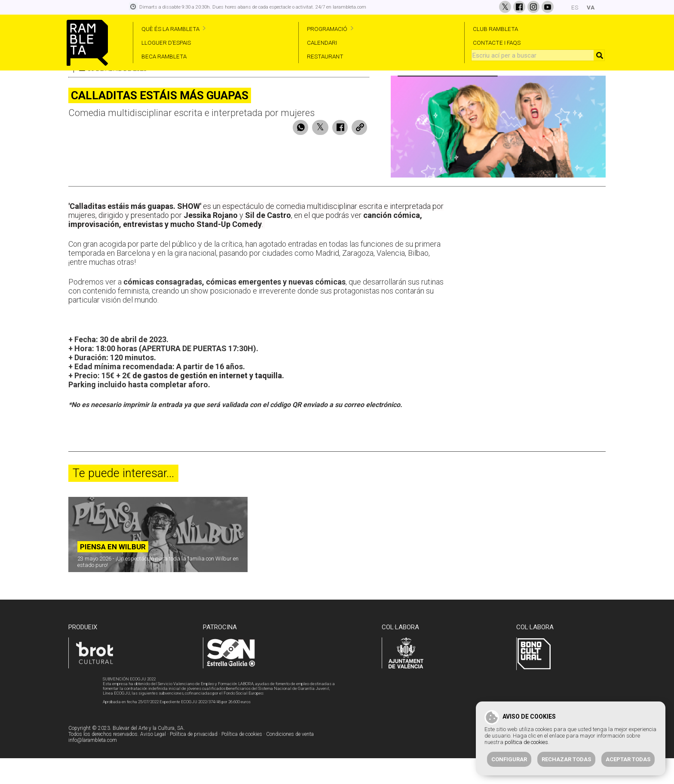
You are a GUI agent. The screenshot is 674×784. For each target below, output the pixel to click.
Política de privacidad (194, 760)
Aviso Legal (153, 760)
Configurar (509, 759)
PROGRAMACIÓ (327, 29)
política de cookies (526, 742)
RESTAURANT (325, 56)
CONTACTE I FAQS (497, 43)
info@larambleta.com (93, 766)
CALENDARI (322, 43)
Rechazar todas (566, 759)
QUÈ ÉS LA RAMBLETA (170, 29)
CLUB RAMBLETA (495, 29)
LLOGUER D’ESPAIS (166, 43)
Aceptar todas (628, 759)
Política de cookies (242, 760)
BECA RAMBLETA (164, 56)
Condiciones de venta (290, 760)
